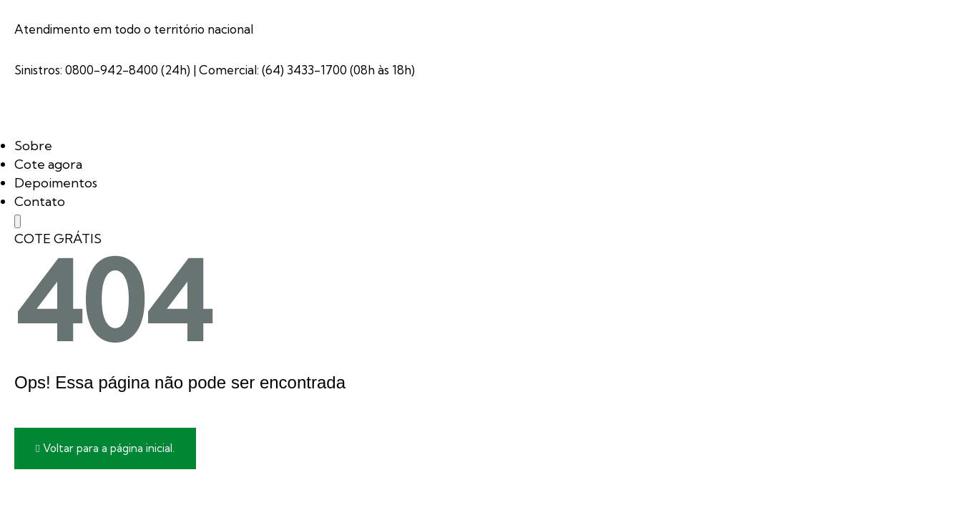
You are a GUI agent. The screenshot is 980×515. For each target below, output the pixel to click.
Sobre (33, 146)
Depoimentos (56, 183)
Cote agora (48, 164)
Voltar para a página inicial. (105, 448)
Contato (40, 201)
